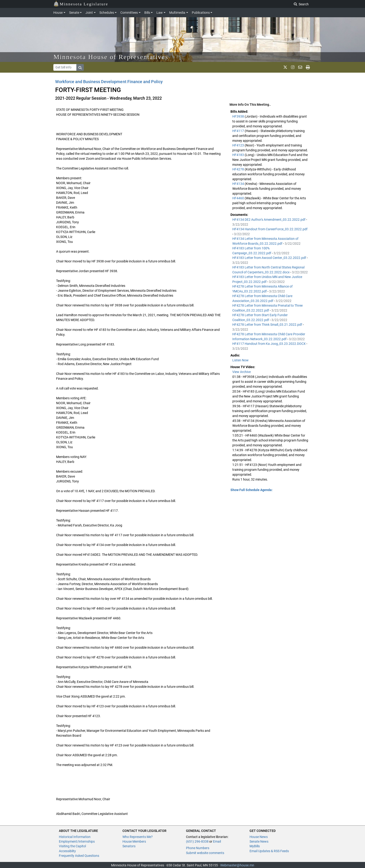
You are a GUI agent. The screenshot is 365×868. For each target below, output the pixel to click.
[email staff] (300, 67)
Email (217, 841)
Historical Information (75, 837)
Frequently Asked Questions (79, 856)
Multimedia (177, 13)
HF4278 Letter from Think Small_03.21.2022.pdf (268, 325)
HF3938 (238, 116)
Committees (129, 13)
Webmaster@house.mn (237, 865)
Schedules (107, 13)
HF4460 (238, 198)
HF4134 (238, 184)
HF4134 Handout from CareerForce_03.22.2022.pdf (270, 229)
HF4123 (238, 145)
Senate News (259, 841)
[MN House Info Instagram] (293, 67)
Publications (201, 13)
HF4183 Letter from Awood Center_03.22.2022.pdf (270, 258)
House (58, 13)
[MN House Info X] (285, 67)
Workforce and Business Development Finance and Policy (109, 82)
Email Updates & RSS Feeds (269, 851)
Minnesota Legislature (81, 4)
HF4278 (238, 169)
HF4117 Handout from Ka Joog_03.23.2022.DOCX (269, 344)
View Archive (242, 372)
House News (259, 837)
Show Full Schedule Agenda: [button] (252, 490)
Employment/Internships (77, 841)
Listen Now (240, 360)
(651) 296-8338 (197, 841)
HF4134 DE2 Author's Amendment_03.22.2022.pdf (269, 220)
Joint (89, 13)
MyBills (255, 846)
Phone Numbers (198, 848)
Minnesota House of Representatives (111, 57)
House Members (134, 841)
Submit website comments (205, 853)
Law (160, 13)
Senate (74, 13)
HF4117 (238, 131)
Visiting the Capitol (72, 846)
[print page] (308, 67)
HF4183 (238, 155)
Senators (129, 846)
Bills (147, 13)
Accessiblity (67, 851)
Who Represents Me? (138, 837)
